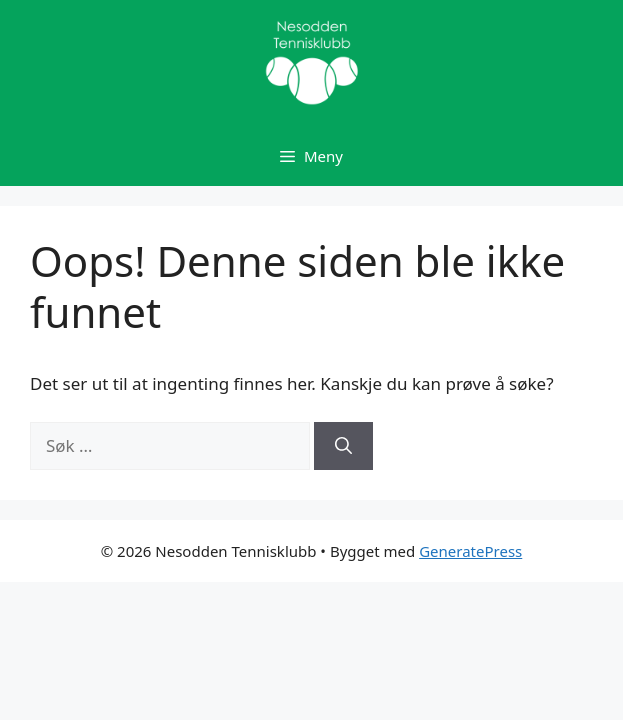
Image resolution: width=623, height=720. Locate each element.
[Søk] (343, 446)
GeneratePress (470, 551)
